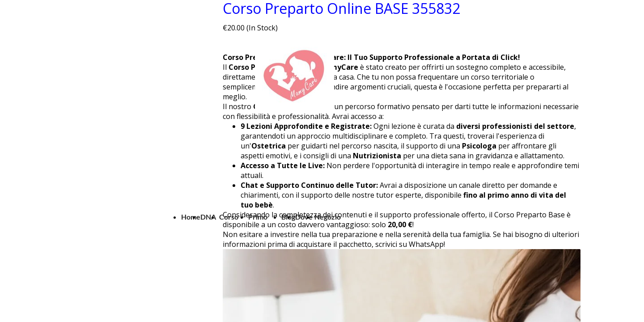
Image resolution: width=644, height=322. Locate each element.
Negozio (328, 217)
